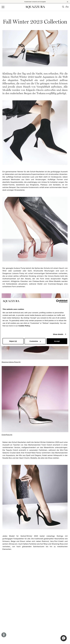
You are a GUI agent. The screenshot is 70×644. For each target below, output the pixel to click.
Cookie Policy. (24, 326)
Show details (58, 334)
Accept (57, 341)
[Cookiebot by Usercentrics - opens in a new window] (58, 301)
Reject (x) (13, 341)
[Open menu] (3, 7)
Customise (35, 341)
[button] (68, 2)
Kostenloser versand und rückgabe (35, 2)
